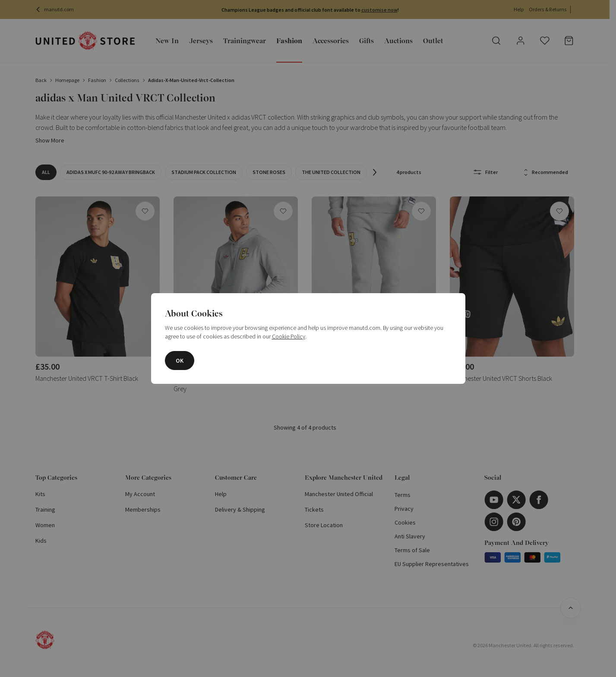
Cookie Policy (289, 336)
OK (180, 361)
